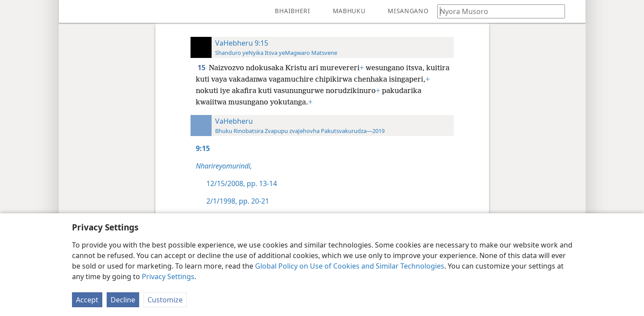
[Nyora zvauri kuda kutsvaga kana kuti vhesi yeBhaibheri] (497, 11)
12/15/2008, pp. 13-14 (242, 183)
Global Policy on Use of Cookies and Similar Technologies (350, 266)
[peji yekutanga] (72, 11)
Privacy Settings (168, 276)
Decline (123, 300)
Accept (87, 300)
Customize (165, 300)
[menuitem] (72, 11)
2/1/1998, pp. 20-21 (238, 201)
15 (202, 68)
